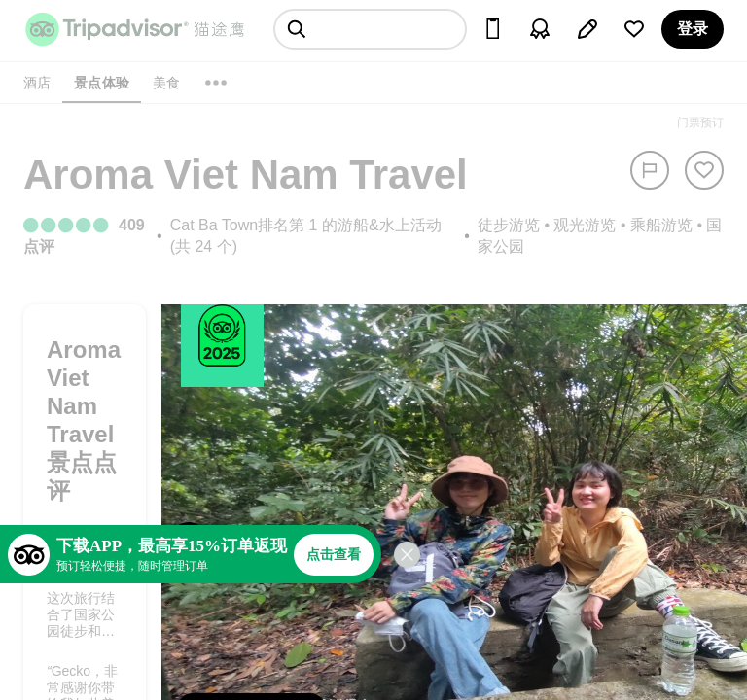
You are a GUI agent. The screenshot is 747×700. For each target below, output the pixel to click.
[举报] (650, 170)
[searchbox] (370, 29)
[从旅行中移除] (704, 170)
